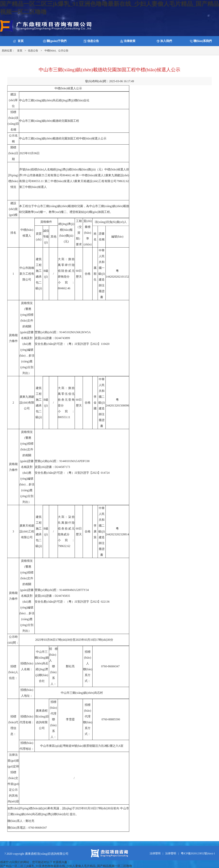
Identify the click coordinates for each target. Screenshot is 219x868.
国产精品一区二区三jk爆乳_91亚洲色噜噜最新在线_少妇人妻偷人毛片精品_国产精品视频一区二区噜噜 (66, 866)
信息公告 (33, 51)
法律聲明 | (157, 853)
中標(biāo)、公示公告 (56, 51)
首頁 (20, 51)
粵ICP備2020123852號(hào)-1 (198, 853)
